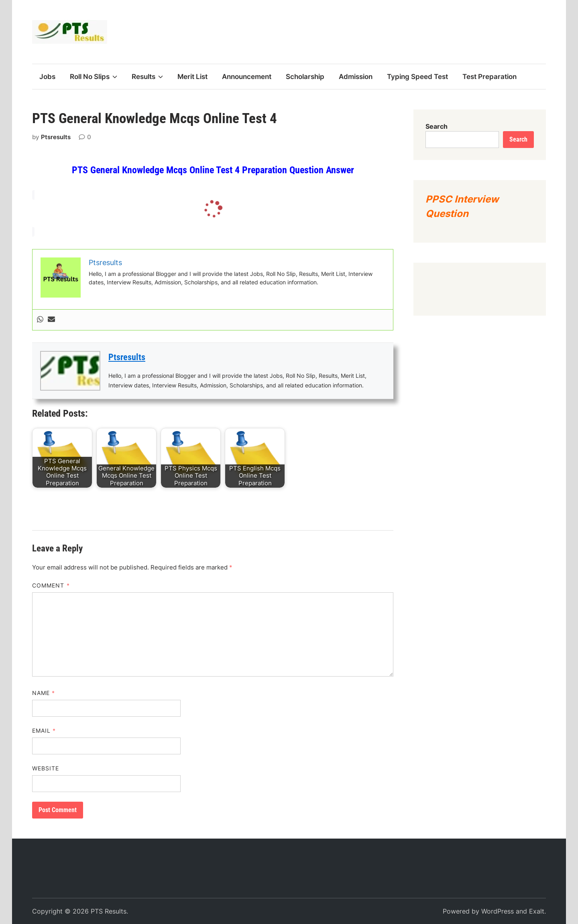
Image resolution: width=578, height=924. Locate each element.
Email (44, 730)
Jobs (47, 77)
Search (437, 126)
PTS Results (109, 911)
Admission (356, 77)
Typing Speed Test (417, 77)
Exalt (537, 911)
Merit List (192, 77)
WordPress (498, 911)
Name (44, 693)
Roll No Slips (94, 77)
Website (46, 768)
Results (147, 77)
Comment (51, 585)
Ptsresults (56, 137)
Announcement (247, 77)
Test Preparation (489, 77)
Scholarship (305, 77)
